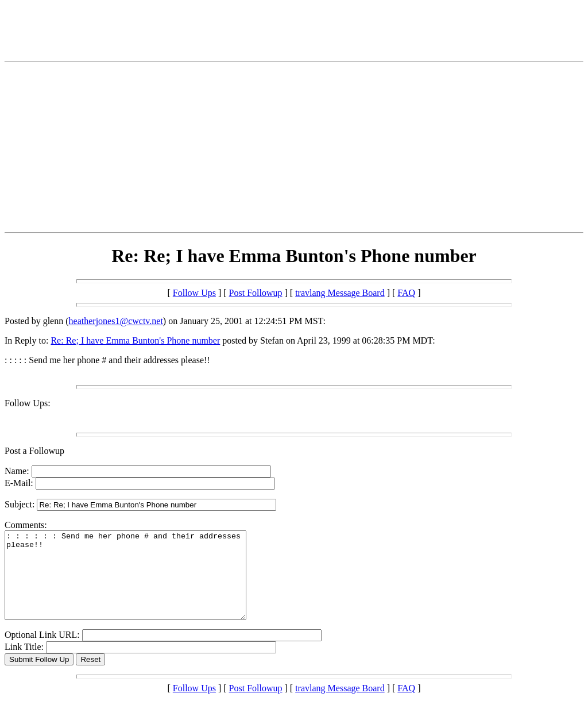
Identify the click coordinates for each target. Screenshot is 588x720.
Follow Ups (194, 293)
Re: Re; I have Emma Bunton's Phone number (135, 340)
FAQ (406, 293)
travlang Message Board (340, 293)
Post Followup (256, 293)
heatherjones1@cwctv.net (116, 321)
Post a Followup (34, 451)
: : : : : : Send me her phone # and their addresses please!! (140, 584)
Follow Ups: (28, 403)
